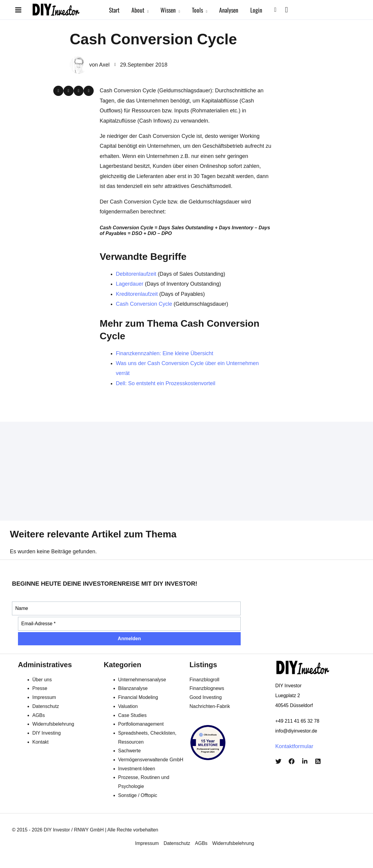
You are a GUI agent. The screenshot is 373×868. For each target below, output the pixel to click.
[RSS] (318, 761)
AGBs (39, 715)
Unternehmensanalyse (142, 680)
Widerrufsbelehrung (53, 724)
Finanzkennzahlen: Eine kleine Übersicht (164, 353)
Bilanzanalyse (133, 688)
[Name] (126, 608)
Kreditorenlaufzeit (137, 294)
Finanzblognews (207, 688)
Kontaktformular (294, 746)
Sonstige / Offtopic (138, 795)
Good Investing (206, 697)
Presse (40, 688)
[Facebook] (292, 761)
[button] (146, 10)
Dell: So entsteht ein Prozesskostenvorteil (166, 383)
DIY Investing (47, 733)
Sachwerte (130, 751)
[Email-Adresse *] (129, 624)
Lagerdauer (130, 284)
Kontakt (40, 742)
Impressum (44, 697)
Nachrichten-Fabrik (210, 706)
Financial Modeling (138, 697)
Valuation (128, 706)
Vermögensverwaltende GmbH (151, 760)
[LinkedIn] (305, 761)
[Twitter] (278, 761)
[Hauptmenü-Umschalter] (18, 10)
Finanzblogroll (204, 680)
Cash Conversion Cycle (144, 304)
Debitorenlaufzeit (136, 274)
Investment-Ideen (137, 769)
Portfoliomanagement (141, 724)
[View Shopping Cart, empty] (286, 10)
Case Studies (132, 715)
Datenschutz (46, 706)
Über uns (42, 680)
